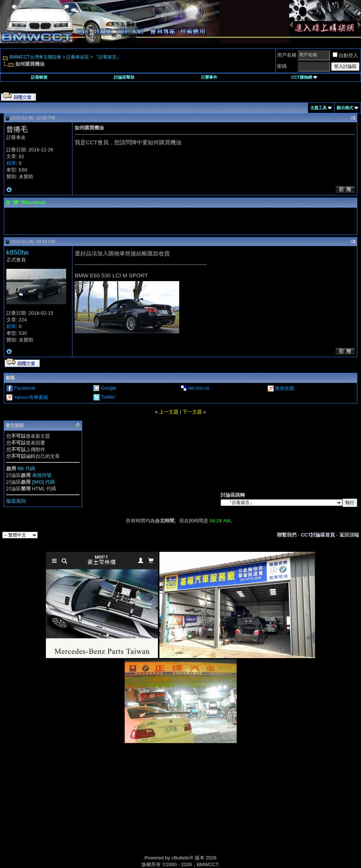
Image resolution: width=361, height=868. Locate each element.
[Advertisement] (117, 807)
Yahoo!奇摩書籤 (31, 397)
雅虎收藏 (284, 388)
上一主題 (169, 412)
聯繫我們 (287, 535)
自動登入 (345, 55)
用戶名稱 (287, 55)
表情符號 (42, 475)
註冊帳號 (39, 77)
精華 (11, 163)
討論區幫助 (124, 77)
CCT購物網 (304, 77)
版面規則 (16, 501)
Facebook (25, 388)
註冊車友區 (78, 57)
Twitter (108, 397)
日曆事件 (209, 77)
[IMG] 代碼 (43, 482)
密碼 (282, 66)
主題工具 (318, 108)
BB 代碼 (26, 468)
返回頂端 (349, 535)
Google (109, 388)
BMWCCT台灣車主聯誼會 (35, 57)
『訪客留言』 (108, 57)
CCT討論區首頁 (318, 535)
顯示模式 (345, 108)
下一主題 (192, 412)
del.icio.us (199, 388)
